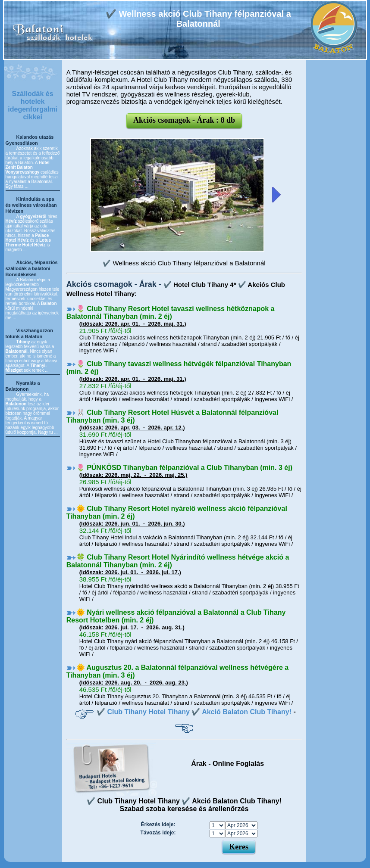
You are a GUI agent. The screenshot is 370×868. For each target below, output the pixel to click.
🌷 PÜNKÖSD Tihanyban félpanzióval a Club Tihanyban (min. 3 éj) (184, 468)
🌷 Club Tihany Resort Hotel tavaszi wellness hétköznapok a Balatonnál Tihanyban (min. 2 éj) (171, 313)
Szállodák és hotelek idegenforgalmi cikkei (33, 105)
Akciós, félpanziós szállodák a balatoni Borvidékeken (32, 268)
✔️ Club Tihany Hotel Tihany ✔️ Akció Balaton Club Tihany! (194, 712)
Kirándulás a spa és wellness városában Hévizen (31, 205)
